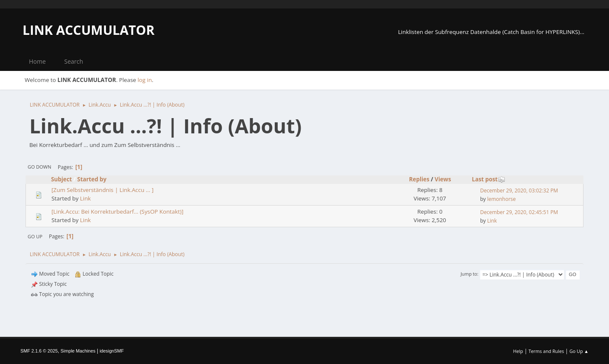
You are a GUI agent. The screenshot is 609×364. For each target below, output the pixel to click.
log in (145, 80)
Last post (489, 179)
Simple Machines (78, 351)
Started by (92, 179)
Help (518, 351)
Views (443, 179)
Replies (419, 179)
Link (85, 198)
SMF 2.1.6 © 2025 (39, 351)
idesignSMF (112, 351)
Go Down (39, 167)
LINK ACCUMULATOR (88, 30)
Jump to (469, 274)
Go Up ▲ (579, 351)
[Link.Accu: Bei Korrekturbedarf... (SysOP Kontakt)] (117, 212)
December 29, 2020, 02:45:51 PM (519, 212)
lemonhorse (501, 199)
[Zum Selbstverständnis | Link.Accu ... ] (102, 190)
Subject (61, 179)
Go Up (35, 236)
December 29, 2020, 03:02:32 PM (519, 190)
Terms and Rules (546, 351)
